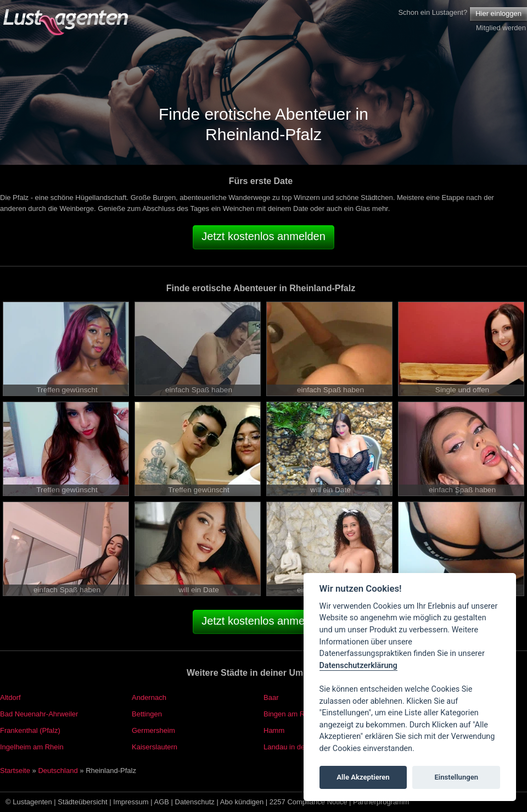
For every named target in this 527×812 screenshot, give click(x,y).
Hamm (274, 730)
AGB (162, 802)
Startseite (15, 771)
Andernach (149, 697)
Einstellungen (456, 777)
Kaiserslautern (155, 747)
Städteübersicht (82, 802)
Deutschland (58, 771)
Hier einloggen (498, 13)
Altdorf (10, 697)
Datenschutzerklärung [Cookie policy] (358, 666)
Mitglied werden (501, 28)
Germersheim (153, 730)
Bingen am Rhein (291, 714)
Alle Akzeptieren (363, 777)
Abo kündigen (242, 802)
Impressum (131, 802)
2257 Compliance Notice (309, 802)
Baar (271, 697)
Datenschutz (195, 802)
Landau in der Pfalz (294, 747)
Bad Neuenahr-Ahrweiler (39, 714)
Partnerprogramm (381, 802)
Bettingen (147, 714)
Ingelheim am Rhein (32, 747)
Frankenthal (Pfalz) (30, 730)
